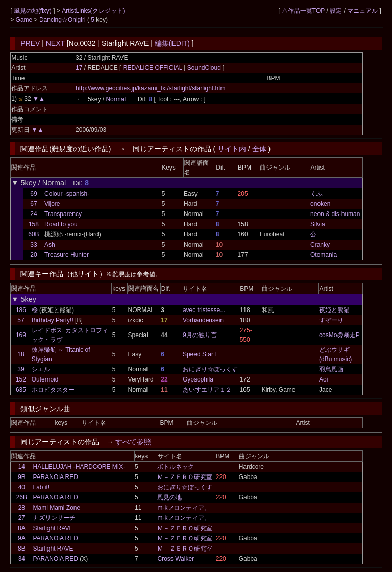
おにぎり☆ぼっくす (210, 369)
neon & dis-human (335, 214)
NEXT (55, 43)
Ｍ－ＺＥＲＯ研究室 (185, 477)
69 (33, 194)
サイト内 (232, 149)
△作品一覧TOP (303, 11)
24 (33, 214)
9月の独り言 (200, 335)
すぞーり (331, 320)
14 (22, 467)
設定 (336, 11)
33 (33, 245)
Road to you (61, 224)
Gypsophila (198, 379)
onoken (320, 204)
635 (21, 390)
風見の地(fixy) (33, 11)
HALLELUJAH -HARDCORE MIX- (79, 467)
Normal (116, 99)
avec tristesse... (204, 310)
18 (21, 354)
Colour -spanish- (67, 194)
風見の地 (169, 497)
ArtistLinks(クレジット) (93, 11)
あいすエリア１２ (207, 390)
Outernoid (45, 379)
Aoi (323, 379)
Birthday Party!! (53, 320)
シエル (41, 369)
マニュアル (362, 11)
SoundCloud (204, 68)
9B (22, 477)
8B (22, 549)
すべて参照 (133, 442)
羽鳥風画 (331, 369)
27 (22, 518)
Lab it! (41, 487)
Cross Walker (176, 559)
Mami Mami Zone (56, 508)
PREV (30, 43)
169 (21, 335)
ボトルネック (176, 467)
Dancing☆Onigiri (63, 20)
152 (21, 379)
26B (22, 497)
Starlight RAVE (53, 528)
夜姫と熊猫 (334, 310)
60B (33, 234)
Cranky (320, 245)
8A (22, 528)
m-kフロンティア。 (184, 508)
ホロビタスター (53, 390)
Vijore (52, 204)
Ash (50, 245)
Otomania (324, 255)
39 (21, 369)
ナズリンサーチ (54, 518)
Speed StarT (200, 354)
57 (21, 320)
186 (21, 310)
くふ (316, 194)
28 (22, 508)
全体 (259, 149)
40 (22, 487)
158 (34, 224)
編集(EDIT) (172, 43)
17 (79, 68)
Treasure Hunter (67, 255)
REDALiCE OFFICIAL (154, 68)
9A (22, 538)
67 (33, 204)
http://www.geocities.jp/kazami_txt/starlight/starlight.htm (150, 88)
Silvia (318, 224)
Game (25, 20)
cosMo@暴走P (339, 335)
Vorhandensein (203, 320)
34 (22, 559)
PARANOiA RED (55, 477)
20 (33, 255)
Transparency (63, 214)
